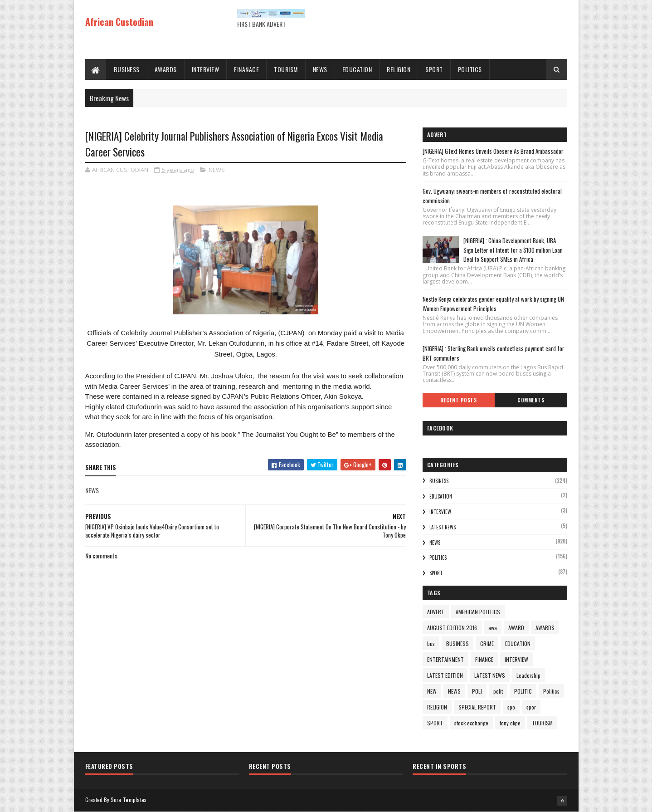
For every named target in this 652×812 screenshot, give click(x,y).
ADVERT (436, 612)
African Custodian (119, 22)
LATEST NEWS (443, 527)
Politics (438, 558)
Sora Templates (129, 800)
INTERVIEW (206, 69)
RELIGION (399, 69)
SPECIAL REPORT (477, 707)
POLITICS (470, 69)
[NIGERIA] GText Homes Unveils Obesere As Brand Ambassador (493, 151)
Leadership (528, 675)
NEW (432, 691)
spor (531, 707)
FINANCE (484, 659)
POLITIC (523, 691)
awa (493, 628)
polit (498, 691)
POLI (477, 691)
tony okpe (510, 723)
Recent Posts (458, 400)
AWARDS (166, 69)
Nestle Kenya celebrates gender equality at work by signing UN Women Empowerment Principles (493, 304)
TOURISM (286, 69)
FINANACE (246, 69)
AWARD (516, 628)
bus (431, 643)
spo (511, 707)
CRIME (487, 643)
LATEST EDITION (445, 675)
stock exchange (471, 723)
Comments (531, 400)
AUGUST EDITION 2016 (452, 628)
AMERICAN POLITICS (478, 612)
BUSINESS (127, 69)
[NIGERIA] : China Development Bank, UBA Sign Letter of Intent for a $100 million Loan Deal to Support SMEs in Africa (513, 250)
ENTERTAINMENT (445, 659)
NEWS (320, 69)
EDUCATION (357, 69)
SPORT (434, 69)
